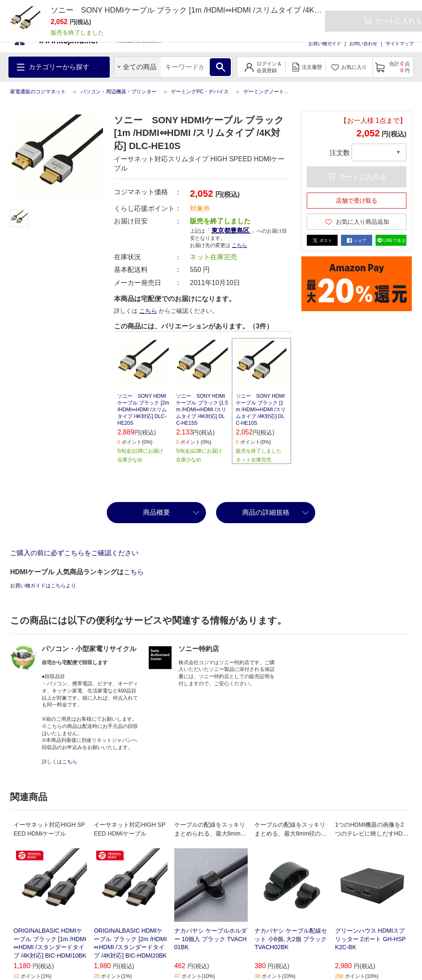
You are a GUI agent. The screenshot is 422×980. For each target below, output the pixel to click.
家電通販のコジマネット (38, 92)
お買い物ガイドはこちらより (43, 586)
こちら (239, 245)
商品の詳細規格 (266, 512)
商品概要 (157, 512)
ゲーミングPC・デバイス (200, 92)
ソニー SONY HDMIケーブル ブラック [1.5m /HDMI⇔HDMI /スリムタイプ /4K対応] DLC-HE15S (202, 410)
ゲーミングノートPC (267, 92)
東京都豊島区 (231, 230)
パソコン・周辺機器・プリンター (119, 92)
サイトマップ (400, 43)
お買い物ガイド (325, 43)
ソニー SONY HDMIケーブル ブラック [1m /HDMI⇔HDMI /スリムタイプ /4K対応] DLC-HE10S (261, 410)
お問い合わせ (363, 43)
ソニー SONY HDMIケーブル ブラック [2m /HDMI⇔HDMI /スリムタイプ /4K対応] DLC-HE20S (143, 410)
